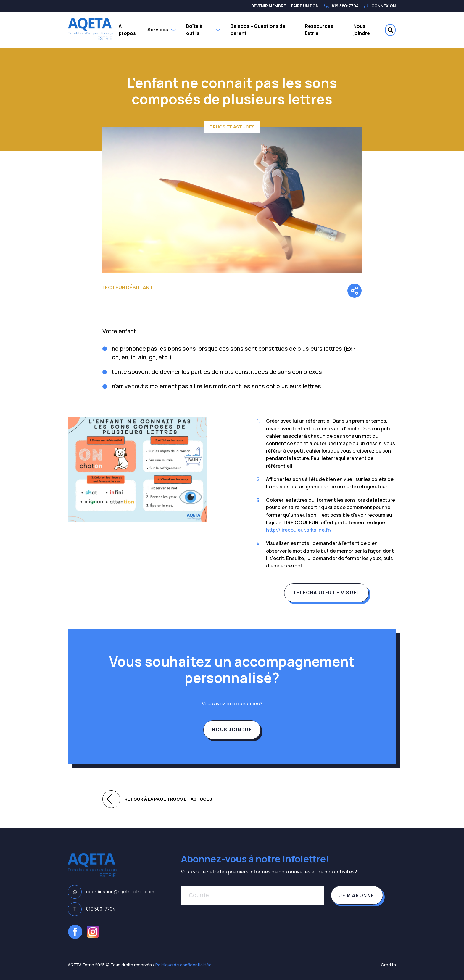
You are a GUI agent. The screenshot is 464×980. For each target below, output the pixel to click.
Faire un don (305, 6)
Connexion (380, 6)
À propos (127, 30)
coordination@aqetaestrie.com (111, 892)
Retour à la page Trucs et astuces (157, 799)
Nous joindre (362, 30)
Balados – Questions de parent (258, 30)
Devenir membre (269, 6)
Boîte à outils (203, 30)
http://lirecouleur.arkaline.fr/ (299, 530)
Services (162, 30)
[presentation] (226, 927)
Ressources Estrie (319, 30)
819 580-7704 (341, 6)
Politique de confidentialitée (183, 965)
